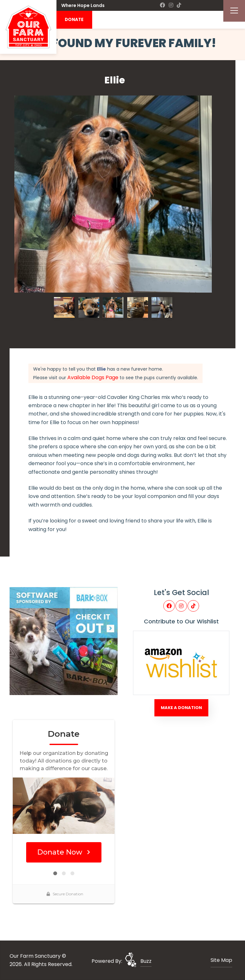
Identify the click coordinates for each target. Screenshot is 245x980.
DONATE (74, 20)
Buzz (146, 961)
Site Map (221, 960)
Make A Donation (181, 708)
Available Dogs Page (93, 377)
